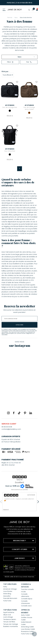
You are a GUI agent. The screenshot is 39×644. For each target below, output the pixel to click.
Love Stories (8, 591)
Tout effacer (8, 75)
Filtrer (10, 62)
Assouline (7, 596)
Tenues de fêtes (9, 622)
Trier (29, 62)
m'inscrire (20, 325)
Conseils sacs (26, 606)
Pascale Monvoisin (10, 598)
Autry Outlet (25, 615)
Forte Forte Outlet (28, 634)
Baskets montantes (11, 626)
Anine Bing (7, 594)
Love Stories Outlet (28, 629)
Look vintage (8, 617)
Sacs (26, 57)
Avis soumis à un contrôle (19, 490)
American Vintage (10, 589)
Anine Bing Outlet (27, 627)
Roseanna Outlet (27, 631)
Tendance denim (10, 619)
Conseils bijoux (27, 599)
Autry (5, 587)
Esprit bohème (9, 612)
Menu (4, 11)
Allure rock (7, 615)
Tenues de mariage (11, 624)
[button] (36, 10)
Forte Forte (7, 601)
